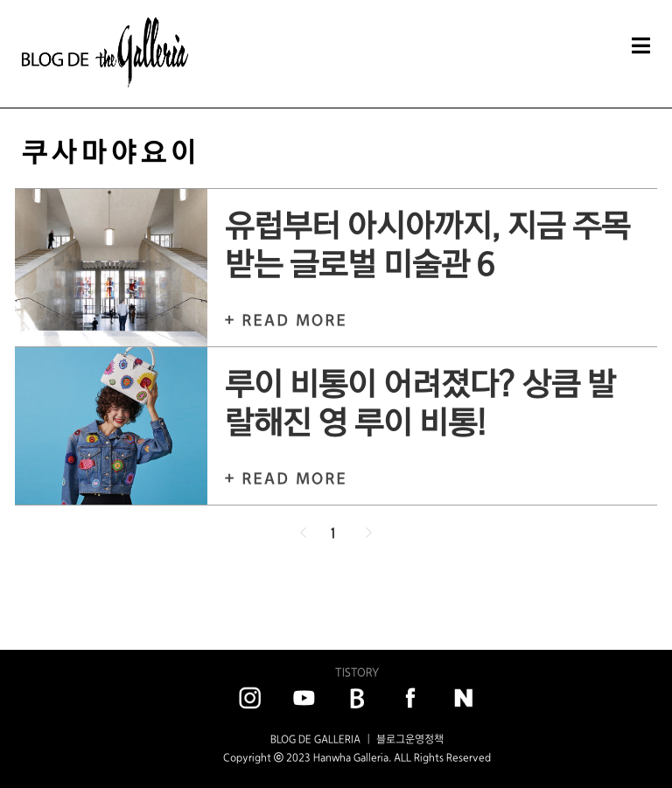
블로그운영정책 (410, 739)
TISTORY (357, 672)
